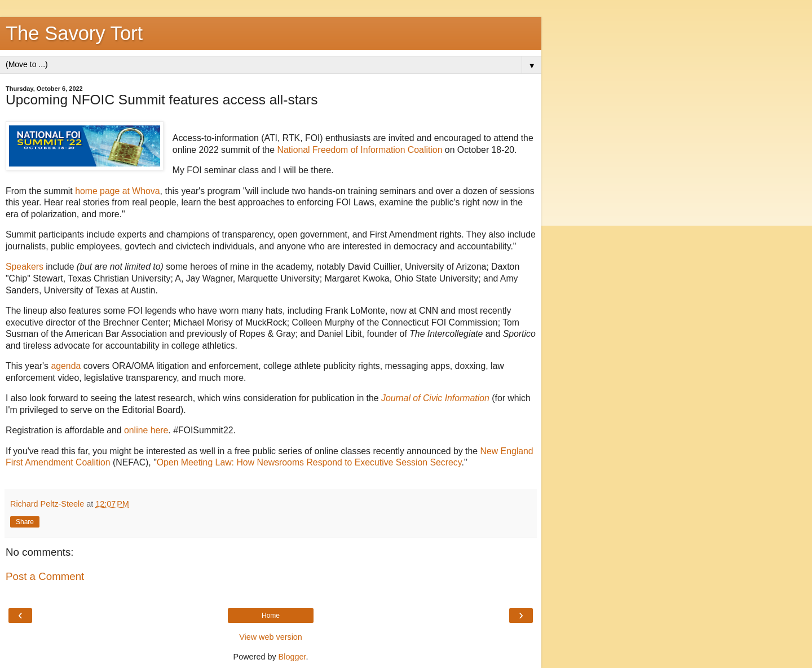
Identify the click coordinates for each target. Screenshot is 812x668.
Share (25, 522)
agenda (66, 366)
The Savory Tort (74, 33)
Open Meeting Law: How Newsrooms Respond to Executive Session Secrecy (309, 462)
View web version (271, 637)
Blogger (292, 657)
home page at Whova (117, 191)
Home (271, 616)
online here (146, 430)
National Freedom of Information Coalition (359, 150)
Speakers (25, 267)
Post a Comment (45, 576)
